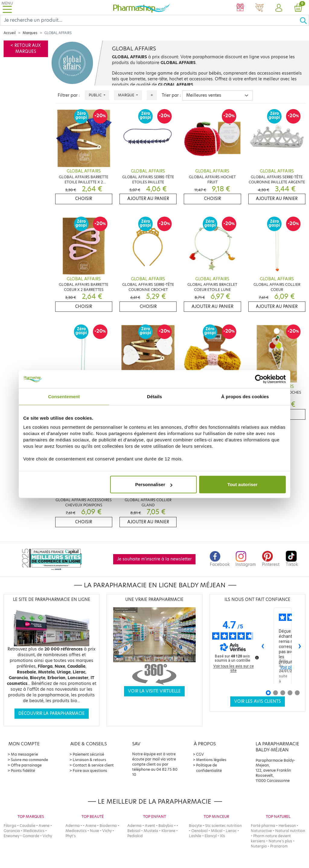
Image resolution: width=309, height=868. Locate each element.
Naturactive (261, 831)
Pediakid (135, 836)
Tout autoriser (243, 484)
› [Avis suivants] (300, 645)
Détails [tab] (154, 396)
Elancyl (211, 836)
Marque (127, 95)
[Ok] (304, 20)
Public (96, 95)
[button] (279, 8)
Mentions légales (211, 760)
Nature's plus (280, 841)
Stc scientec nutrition (223, 826)
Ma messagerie (24, 754)
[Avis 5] (297, 693)
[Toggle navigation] (7, 7)
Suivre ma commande (29, 760)
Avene (44, 826)
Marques (30, 33)
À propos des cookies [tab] (245, 396)
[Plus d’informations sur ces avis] (256, 657)
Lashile (195, 836)
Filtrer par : (69, 95)
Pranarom (279, 846)
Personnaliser (154, 484)
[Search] (150, 20)
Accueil (10, 33)
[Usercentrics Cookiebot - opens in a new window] (259, 379)
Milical (217, 831)
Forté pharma (263, 826)
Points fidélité (23, 771)
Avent (150, 826)
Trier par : (171, 95)
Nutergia (259, 846)
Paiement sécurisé (88, 754)
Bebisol (134, 831)
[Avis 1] (268, 693)
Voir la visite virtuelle (154, 691)
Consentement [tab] (64, 396)
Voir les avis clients (258, 701)
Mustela (151, 831)
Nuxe (94, 831)
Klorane (168, 831)
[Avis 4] (290, 693)
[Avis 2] (276, 693)
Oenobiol (199, 831)
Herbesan (287, 826)
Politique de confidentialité (209, 768)
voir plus (288, 667)
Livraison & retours (89, 760)
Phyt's (71, 836)
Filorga (10, 826)
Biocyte (195, 826)
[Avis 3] (283, 693)
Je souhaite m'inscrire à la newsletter (154, 559)
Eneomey (11, 836)
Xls (223, 836)
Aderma (73, 826)
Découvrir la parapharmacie (52, 713)
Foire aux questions (90, 771)
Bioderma (108, 826)
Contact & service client (93, 765)
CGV (200, 754)
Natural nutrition (290, 831)
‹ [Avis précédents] (263, 645)
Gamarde (31, 836)
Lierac (231, 831)
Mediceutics (34, 831)
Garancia (12, 831)
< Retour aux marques (26, 48)
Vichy (47, 836)
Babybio (166, 826)
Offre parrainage (26, 765)
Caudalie (27, 826)
